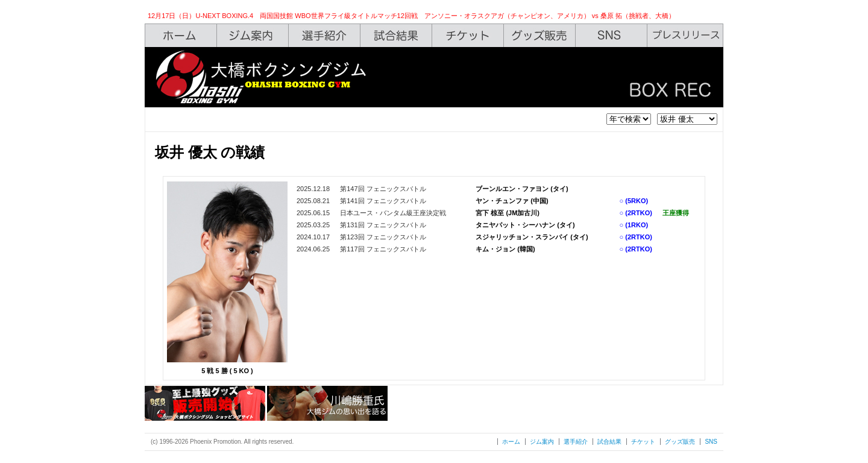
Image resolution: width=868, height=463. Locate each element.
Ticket (468, 36)
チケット (643, 442)
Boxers (325, 36)
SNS (612, 36)
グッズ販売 (680, 442)
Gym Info (253, 36)
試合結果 (609, 442)
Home (181, 36)
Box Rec (396, 36)
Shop (540, 36)
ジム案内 (542, 442)
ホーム (511, 442)
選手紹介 (576, 442)
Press (685, 36)
